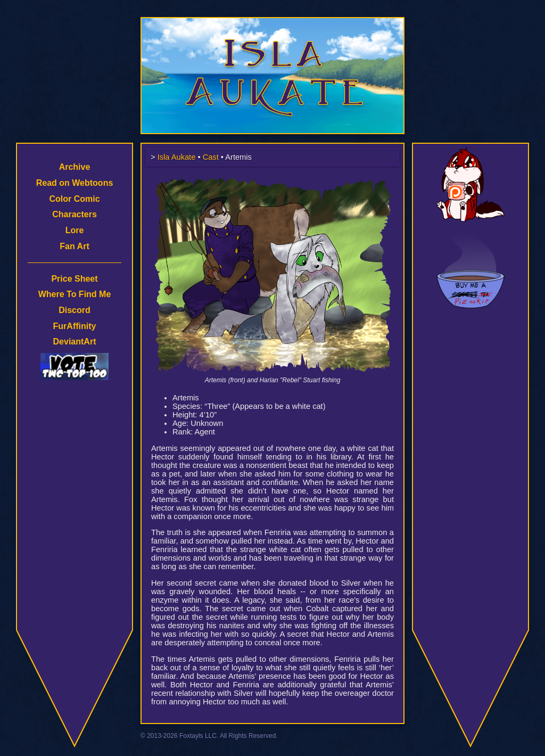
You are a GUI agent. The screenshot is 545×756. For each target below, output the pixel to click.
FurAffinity (75, 326)
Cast (211, 157)
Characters (75, 214)
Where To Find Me (75, 294)
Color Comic (74, 199)
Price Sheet (74, 279)
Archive (75, 167)
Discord (75, 310)
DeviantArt (75, 342)
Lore (75, 230)
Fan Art (74, 246)
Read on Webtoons (75, 183)
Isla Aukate (272, 22)
